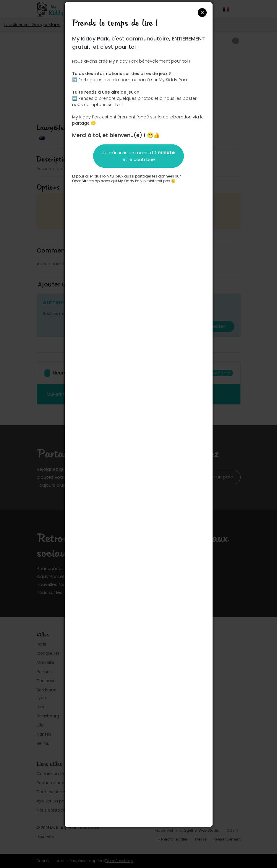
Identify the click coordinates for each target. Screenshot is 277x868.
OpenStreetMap (86, 181)
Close (202, 12)
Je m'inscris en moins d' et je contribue (138, 156)
